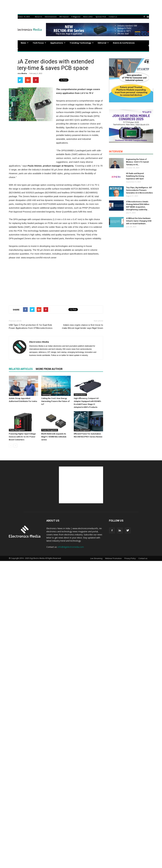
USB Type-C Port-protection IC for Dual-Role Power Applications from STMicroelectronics (31, 327)
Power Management (17, 430)
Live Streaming (96, 558)
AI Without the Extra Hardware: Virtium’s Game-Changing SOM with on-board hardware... (139, 221)
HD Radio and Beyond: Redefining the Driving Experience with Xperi (135, 176)
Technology (47, 395)
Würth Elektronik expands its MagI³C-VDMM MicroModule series (54, 437)
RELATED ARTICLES (21, 369)
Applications (58, 43)
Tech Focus (39, 43)
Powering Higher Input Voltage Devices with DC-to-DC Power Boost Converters (22, 437)
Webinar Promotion (113, 558)
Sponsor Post (101, 17)
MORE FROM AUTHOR (49, 369)
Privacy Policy (130, 558)
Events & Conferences (124, 43)
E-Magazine (76, 17)
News (25, 43)
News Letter (88, 17)
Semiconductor (80, 395)
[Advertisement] (56, 282)
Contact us (113, 17)
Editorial (103, 43)
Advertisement (51, 17)
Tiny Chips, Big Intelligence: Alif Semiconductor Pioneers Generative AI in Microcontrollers (139, 190)
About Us (38, 17)
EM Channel (64, 17)
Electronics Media (19, 73)
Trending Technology (82, 43)
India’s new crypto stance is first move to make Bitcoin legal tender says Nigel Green (83, 327)
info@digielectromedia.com (71, 547)
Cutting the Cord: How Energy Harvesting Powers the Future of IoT (55, 401)
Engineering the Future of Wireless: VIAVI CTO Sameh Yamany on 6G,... (137, 162)
